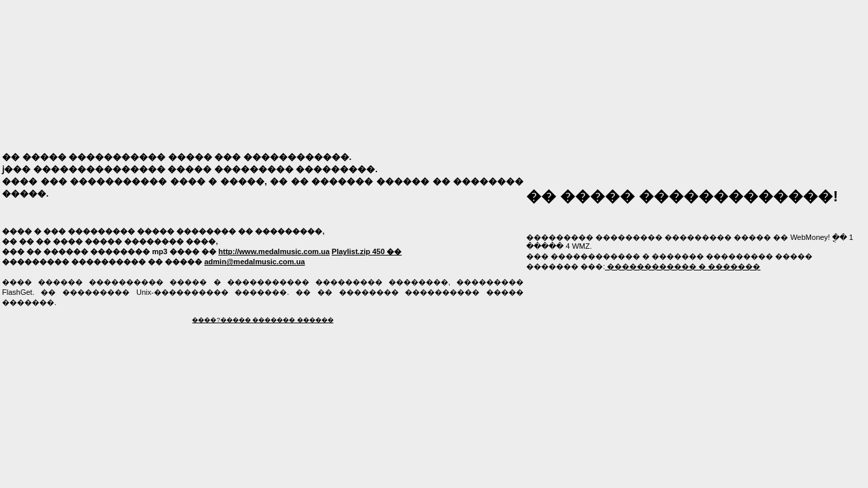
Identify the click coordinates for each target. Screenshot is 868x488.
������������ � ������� (683, 266)
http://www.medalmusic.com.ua (274, 251)
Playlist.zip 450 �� (367, 251)
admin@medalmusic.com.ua (254, 262)
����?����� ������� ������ (262, 320)
